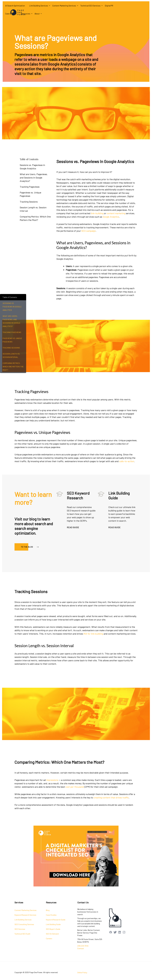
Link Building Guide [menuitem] (53, 924)
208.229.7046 (83, 946)
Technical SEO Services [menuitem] (90, 6)
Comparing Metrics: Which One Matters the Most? (35, 218)
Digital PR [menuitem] (109, 6)
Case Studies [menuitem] (51, 915)
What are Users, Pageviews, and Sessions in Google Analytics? (34, 178)
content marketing (116, 225)
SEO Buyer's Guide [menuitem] (53, 929)
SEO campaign (89, 242)
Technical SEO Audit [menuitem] (22, 934)
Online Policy (82, 972)
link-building (97, 225)
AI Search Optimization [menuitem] (15, 6)
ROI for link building (93, 645)
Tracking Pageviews (30, 187)
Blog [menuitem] (48, 910)
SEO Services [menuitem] (20, 929)
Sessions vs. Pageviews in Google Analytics (32, 167)
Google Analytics (111, 228)
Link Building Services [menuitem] (39, 6)
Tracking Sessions (29, 202)
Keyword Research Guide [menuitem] (56, 920)
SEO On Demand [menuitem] (52, 934)
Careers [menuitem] (49, 938)
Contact (81, 948)
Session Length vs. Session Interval (33, 209)
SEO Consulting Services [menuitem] (24, 924)
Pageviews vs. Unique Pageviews (30, 194)
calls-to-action (127, 461)
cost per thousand (75, 799)
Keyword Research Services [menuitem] (25, 915)
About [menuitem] (37, 14)
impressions (52, 792)
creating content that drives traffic (111, 809)
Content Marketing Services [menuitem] (64, 6)
